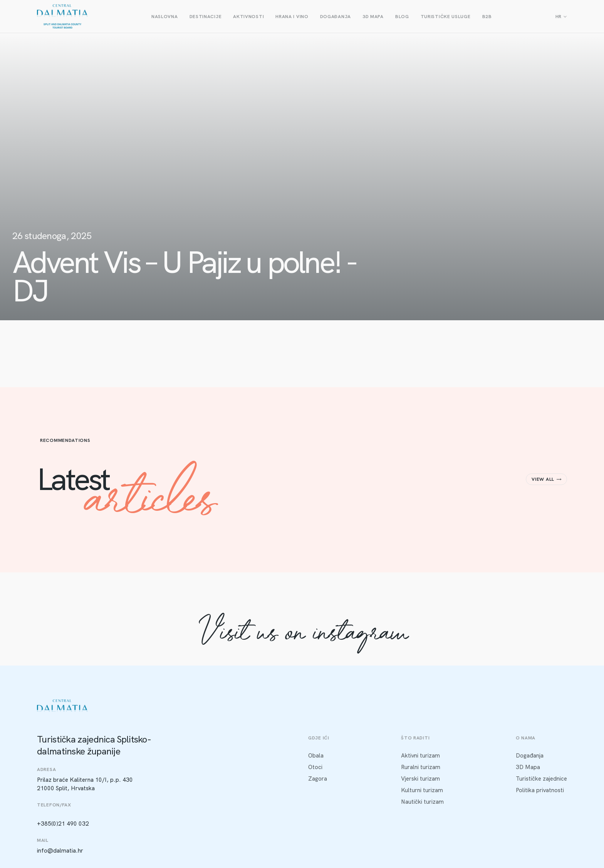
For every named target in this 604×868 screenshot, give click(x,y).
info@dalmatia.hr (60, 851)
